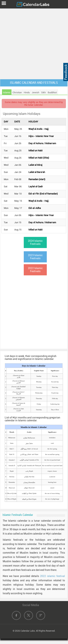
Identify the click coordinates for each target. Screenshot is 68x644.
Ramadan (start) (37, 179)
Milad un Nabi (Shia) (39, 158)
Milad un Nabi (35, 151)
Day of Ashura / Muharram (42, 143)
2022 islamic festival (52, 576)
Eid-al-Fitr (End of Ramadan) (43, 194)
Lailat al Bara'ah (37, 172)
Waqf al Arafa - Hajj (38, 129)
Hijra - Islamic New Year (41, 136)
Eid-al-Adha (35, 208)
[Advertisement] (34, 43)
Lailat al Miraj (35, 165)
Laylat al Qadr (36, 186)
